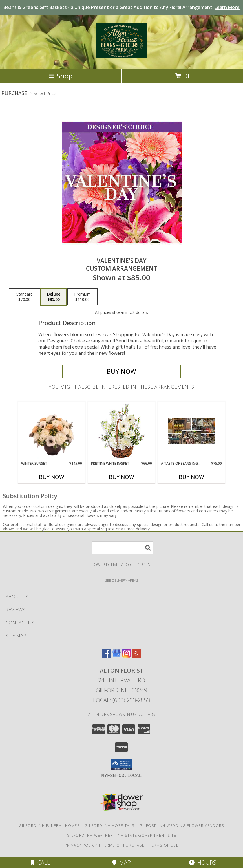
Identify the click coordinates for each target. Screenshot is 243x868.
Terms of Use (164, 845)
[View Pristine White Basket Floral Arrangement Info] (122, 431)
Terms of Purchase (123, 845)
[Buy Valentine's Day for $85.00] (122, 371)
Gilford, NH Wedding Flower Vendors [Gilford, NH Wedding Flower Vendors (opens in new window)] (182, 825)
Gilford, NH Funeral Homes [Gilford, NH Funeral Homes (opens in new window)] (49, 825)
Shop (61, 76)
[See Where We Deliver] (121, 580)
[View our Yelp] (137, 656)
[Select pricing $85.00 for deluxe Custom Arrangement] (54, 297)
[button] (122, 765)
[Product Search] (123, 548)
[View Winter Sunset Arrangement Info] (52, 431)
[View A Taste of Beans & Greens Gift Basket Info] (192, 431)
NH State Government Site (147, 835)
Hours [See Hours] (203, 863)
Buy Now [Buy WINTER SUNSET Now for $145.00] (52, 477)
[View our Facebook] (106, 656)
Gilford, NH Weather (90, 835)
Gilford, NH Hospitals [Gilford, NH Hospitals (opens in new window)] (110, 825)
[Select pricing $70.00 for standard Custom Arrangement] (25, 297)
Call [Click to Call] (40, 863)
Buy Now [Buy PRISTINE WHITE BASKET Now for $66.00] (121, 477)
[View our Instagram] (127, 656)
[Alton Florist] (121, 55)
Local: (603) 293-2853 (121, 700)
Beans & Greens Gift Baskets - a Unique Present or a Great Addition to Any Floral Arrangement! (121, 7)
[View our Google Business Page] (116, 656)
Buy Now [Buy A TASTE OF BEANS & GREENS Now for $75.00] (191, 477)
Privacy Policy (81, 845)
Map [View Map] (121, 863)
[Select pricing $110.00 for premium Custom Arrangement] (82, 297)
